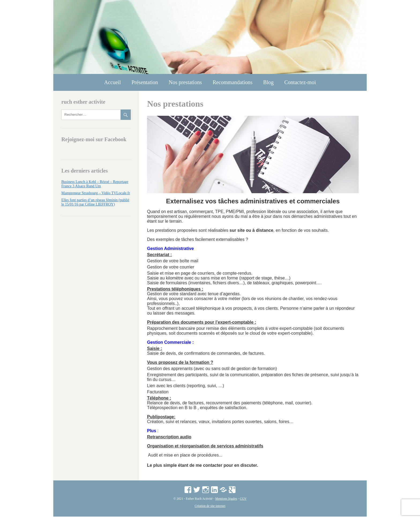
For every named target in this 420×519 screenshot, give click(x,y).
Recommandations (233, 82)
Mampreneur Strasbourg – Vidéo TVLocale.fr (96, 193)
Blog (269, 82)
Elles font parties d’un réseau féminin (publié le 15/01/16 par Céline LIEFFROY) (95, 202)
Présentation (145, 82)
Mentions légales (226, 501)
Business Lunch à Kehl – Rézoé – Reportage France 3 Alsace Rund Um (95, 184)
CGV (243, 501)
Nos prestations (185, 82)
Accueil (112, 82)
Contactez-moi (300, 82)
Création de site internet (210, 508)
